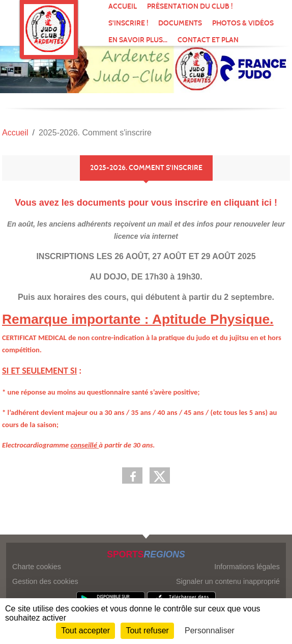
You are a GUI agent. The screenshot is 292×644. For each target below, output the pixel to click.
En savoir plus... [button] (138, 40)
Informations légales (247, 567)
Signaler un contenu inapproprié (228, 581)
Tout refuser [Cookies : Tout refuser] (147, 631)
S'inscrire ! (128, 23)
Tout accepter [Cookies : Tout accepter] (85, 631)
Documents (180, 23)
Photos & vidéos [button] (243, 23)
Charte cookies (37, 567)
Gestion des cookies (45, 581)
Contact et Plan (208, 40)
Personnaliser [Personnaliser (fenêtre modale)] (210, 631)
